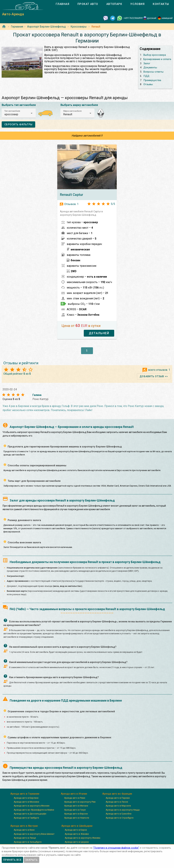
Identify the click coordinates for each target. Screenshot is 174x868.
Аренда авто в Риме (75, 798)
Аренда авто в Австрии (24, 826)
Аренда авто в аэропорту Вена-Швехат (34, 834)
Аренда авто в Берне (76, 830)
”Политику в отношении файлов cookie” (116, 848)
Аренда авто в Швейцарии (77, 826)
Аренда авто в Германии (25, 794)
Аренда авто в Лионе (117, 802)
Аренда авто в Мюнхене (26, 802)
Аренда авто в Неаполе (77, 818)
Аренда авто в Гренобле (119, 814)
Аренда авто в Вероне (76, 814)
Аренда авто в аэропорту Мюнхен (32, 806)
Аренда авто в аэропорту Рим (80, 802)
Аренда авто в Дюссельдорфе (30, 814)
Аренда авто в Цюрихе (77, 842)
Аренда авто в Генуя (75, 810)
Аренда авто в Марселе (118, 806)
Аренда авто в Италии (74, 794)
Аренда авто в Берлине (26, 798)
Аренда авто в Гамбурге (26, 818)
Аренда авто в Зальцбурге (28, 842)
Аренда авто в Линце (25, 838)
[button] (19, 113)
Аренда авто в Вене (24, 830)
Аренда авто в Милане (76, 806)
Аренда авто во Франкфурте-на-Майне (34, 810)
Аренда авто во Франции (117, 794)
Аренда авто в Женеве (77, 834)
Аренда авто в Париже (118, 798)
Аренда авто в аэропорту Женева (82, 838)
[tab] (63, 4)
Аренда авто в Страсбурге (120, 818)
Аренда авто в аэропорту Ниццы (123, 810)
